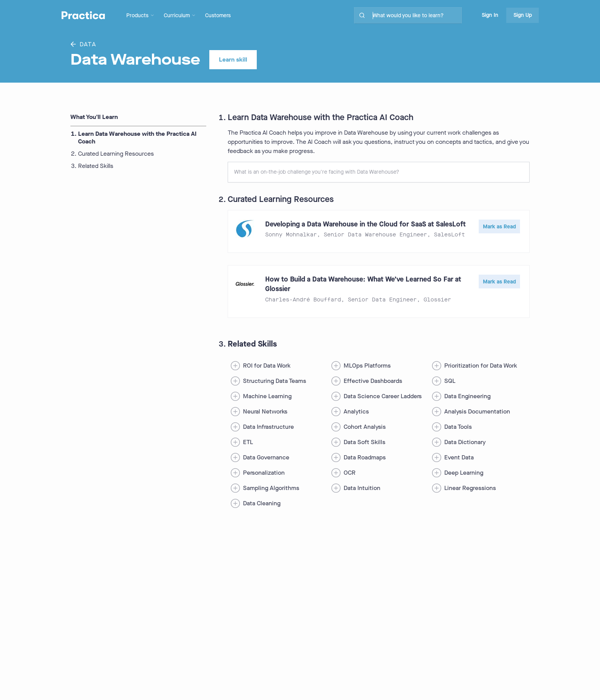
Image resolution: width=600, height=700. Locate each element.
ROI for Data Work (267, 365)
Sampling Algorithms (271, 488)
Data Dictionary (465, 442)
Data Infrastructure (268, 427)
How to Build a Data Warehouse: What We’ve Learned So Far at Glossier (363, 284)
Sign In (490, 15)
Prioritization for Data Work (481, 365)
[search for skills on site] (416, 15)
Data (83, 44)
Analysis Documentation (477, 411)
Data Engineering (467, 396)
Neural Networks (265, 411)
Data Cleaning (262, 503)
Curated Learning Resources (116, 154)
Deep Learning (464, 473)
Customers (218, 15)
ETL (248, 442)
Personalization (264, 473)
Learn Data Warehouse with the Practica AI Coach (137, 138)
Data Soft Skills (364, 442)
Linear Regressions (470, 488)
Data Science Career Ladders (383, 396)
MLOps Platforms (367, 365)
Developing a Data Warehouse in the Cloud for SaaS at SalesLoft (365, 224)
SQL (450, 381)
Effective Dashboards (373, 381)
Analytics (356, 411)
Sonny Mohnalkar (291, 235)
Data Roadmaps (365, 457)
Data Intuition (362, 488)
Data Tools (458, 427)
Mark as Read (499, 227)
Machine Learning (267, 396)
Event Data (459, 457)
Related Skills (96, 166)
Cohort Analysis (365, 427)
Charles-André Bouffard (303, 300)
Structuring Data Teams (275, 381)
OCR (350, 473)
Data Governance (266, 457)
